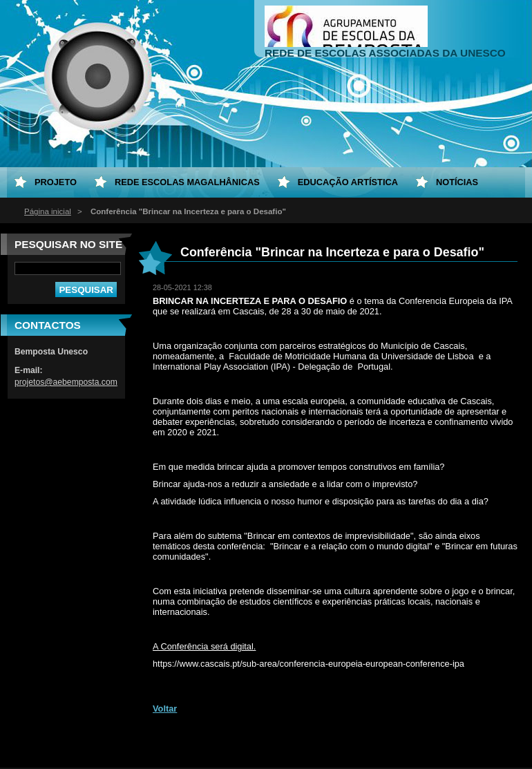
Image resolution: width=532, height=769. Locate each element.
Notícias (457, 182)
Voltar (165, 709)
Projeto (56, 182)
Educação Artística (348, 182)
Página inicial (48, 211)
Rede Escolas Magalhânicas (187, 182)
